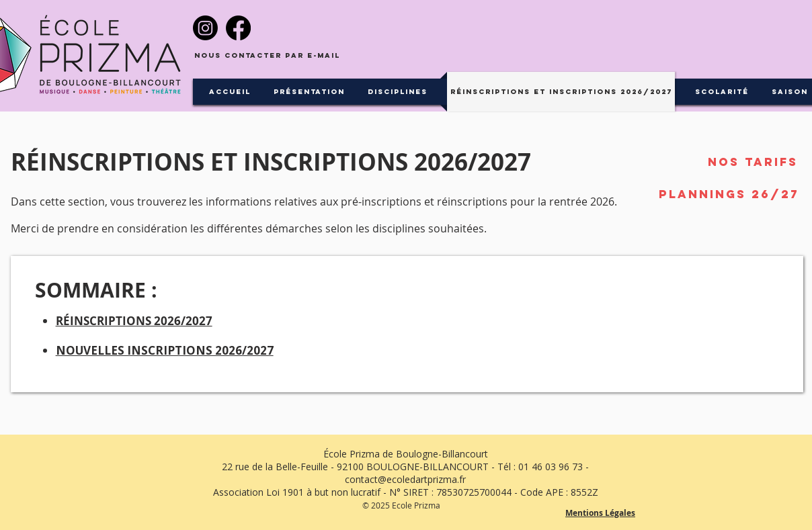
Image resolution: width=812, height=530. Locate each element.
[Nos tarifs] (753, 162)
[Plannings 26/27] (729, 194)
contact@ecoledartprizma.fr (405, 479)
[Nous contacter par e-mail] (267, 56)
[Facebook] (238, 28)
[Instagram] (205, 28)
